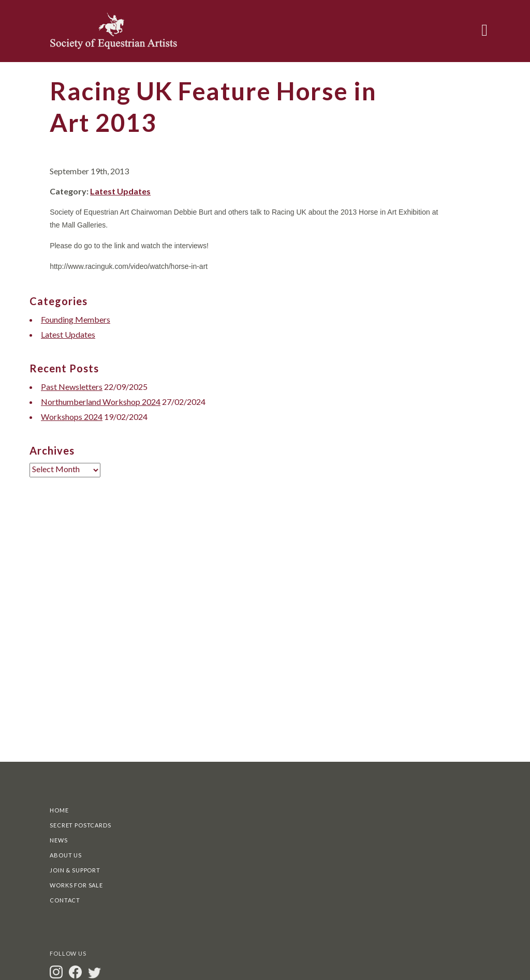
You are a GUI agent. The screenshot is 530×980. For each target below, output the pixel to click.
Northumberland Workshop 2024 (101, 402)
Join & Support (75, 870)
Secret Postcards (80, 825)
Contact (65, 900)
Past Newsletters (72, 387)
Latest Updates (120, 191)
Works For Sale (76, 885)
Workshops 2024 (72, 417)
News (58, 840)
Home (59, 810)
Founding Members (76, 319)
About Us (66, 855)
